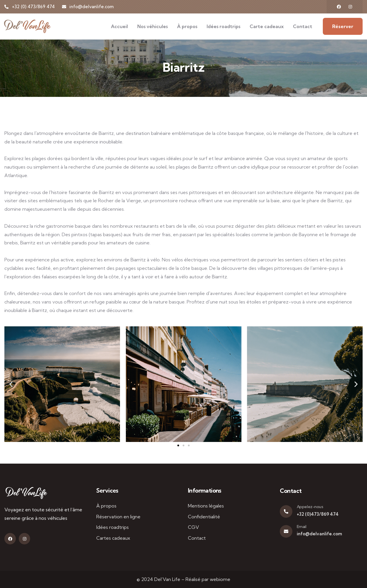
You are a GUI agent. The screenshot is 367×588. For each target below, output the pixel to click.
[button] (11, 384)
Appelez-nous (310, 507)
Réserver (343, 26)
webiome (220, 579)
